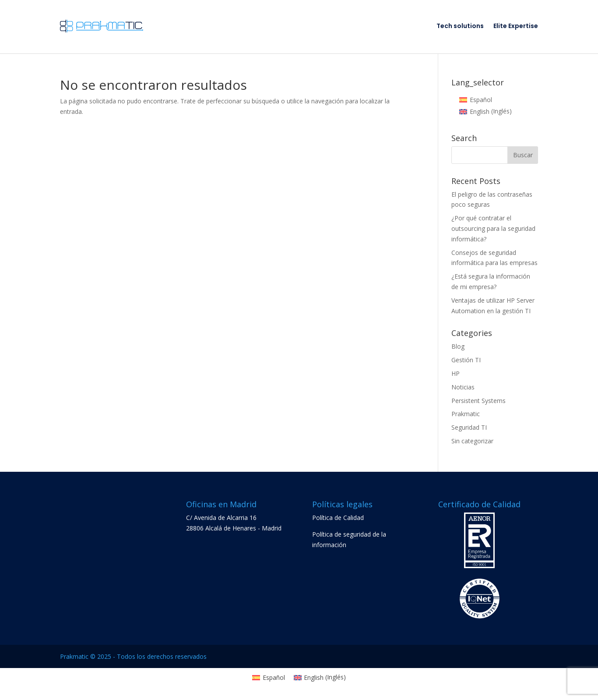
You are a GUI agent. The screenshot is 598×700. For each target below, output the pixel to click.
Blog (458, 346)
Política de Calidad (338, 518)
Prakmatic (466, 414)
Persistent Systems (478, 401)
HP (456, 373)
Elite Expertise (516, 26)
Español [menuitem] (481, 100)
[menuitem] (476, 100)
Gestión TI (466, 360)
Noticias (463, 387)
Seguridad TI (469, 427)
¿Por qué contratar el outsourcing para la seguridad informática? (493, 228)
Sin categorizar (472, 441)
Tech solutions (460, 26)
